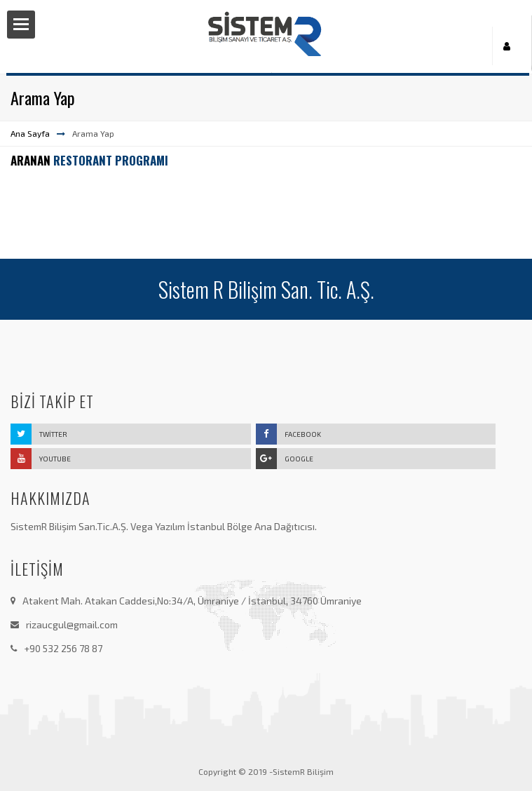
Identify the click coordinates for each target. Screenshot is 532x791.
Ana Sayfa (30, 133)
